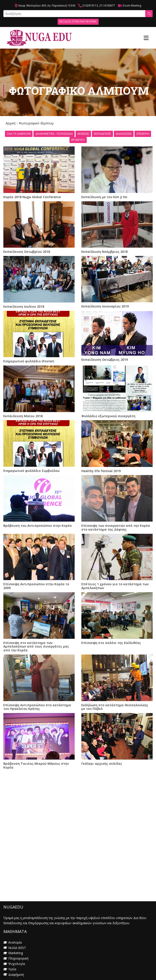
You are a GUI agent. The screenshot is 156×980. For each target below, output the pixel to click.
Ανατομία (15, 942)
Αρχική (11, 123)
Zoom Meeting (132, 6)
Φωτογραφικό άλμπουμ (36, 123)
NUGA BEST (17, 948)
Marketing (16, 953)
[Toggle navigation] (146, 38)
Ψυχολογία (17, 964)
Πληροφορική (18, 958)
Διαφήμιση (16, 974)
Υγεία (12, 969)
